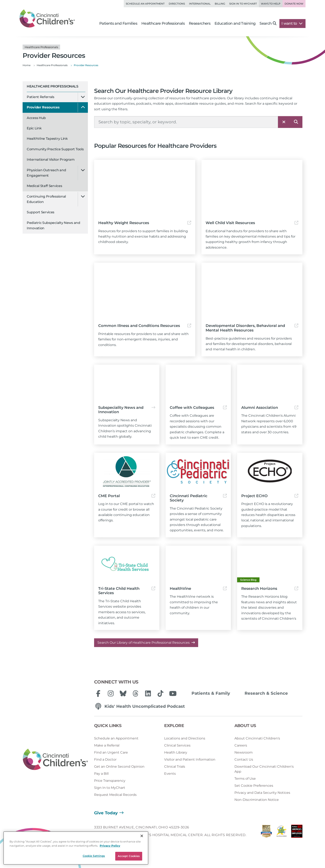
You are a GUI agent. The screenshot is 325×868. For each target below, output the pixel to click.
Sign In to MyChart (110, 788)
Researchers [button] (200, 23)
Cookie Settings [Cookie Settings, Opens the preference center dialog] (94, 856)
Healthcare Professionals (52, 86)
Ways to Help (271, 4)
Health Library (176, 752)
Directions (177, 4)
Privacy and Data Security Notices (262, 793)
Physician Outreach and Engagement (46, 173)
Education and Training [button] (235, 23)
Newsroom (244, 752)
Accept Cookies (129, 856)
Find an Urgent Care (111, 752)
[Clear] (284, 122)
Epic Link (34, 128)
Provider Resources (43, 107)
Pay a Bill (101, 774)
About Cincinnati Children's (257, 738)
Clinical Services (177, 745)
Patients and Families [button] (118, 23)
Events (170, 774)
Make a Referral (107, 745)
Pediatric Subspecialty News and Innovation (53, 225)
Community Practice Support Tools (55, 149)
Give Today (106, 813)
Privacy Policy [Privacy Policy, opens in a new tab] (110, 846)
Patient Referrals (41, 97)
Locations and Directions (185, 738)
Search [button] (268, 23)
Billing (220, 4)
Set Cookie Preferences (254, 786)
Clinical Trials (175, 767)
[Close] (142, 836)
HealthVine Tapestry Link (47, 139)
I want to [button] (292, 23)
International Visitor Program (51, 160)
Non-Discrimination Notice (257, 800)
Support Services (41, 212)
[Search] (296, 122)
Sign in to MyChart (243, 4)
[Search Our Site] (186, 122)
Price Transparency (110, 781)
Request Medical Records (115, 795)
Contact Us (244, 759)
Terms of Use (245, 779)
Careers (241, 745)
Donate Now (294, 4)
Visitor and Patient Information (190, 759)
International (200, 4)
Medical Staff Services (44, 186)
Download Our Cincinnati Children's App (264, 769)
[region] (76, 848)
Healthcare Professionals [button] (163, 23)
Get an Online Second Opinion (119, 767)
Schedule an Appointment (145, 4)
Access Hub (36, 118)
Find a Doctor (105, 759)
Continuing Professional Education (46, 199)
